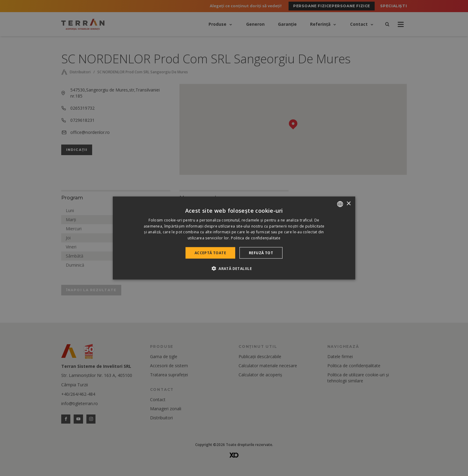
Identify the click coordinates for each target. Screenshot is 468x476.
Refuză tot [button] (261, 253)
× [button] (348, 204)
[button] (234, 268)
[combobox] (340, 204)
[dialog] (234, 238)
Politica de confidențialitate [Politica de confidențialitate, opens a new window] (256, 238)
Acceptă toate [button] (210, 253)
